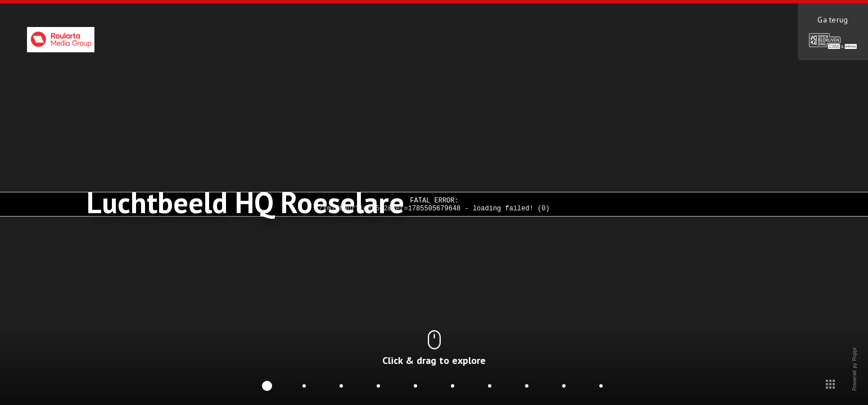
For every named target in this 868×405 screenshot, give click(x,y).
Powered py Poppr (854, 388)
